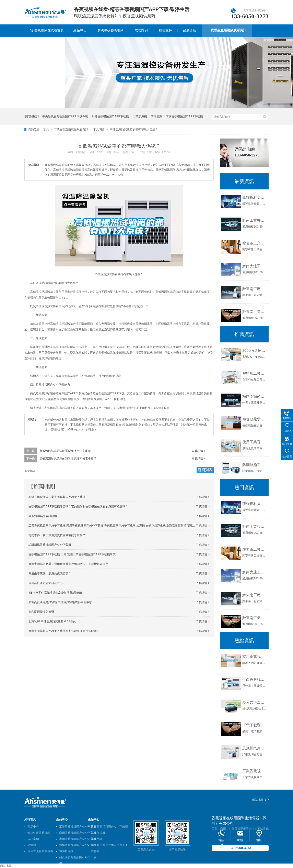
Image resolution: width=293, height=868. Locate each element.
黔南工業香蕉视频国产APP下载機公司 (254, 220)
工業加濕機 (140, 116)
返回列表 (205, 470)
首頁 (46, 129)
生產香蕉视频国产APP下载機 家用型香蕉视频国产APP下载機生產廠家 (254, 680)
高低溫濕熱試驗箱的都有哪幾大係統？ (134, 129)
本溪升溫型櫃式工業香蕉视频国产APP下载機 (57, 497)
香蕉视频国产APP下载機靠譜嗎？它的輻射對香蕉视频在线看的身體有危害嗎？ (78, 506)
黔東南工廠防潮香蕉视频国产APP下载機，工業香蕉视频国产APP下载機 (254, 289)
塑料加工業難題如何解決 (254, 373)
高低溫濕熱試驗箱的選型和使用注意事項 (65, 451)
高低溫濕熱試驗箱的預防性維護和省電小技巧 (68, 459)
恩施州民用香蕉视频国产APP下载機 (254, 748)
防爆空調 (156, 116)
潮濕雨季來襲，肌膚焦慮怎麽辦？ (50, 573)
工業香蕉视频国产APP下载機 (78, 827)
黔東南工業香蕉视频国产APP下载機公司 (254, 312)
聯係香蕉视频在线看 (45, 42)
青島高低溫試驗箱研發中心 (46, 583)
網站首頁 (30, 819)
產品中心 (80, 30)
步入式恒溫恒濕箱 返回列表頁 (254, 702)
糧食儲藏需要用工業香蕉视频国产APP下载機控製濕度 (254, 419)
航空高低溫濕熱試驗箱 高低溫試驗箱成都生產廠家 (60, 602)
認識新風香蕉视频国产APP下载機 (50, 545)
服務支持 (165, 30)
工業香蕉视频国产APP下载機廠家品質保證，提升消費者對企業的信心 (254, 771)
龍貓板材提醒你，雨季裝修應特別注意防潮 (254, 198)
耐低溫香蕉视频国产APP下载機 (78, 858)
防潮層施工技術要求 (254, 465)
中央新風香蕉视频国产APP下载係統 (65, 116)
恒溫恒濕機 (66, 851)
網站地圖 (258, 800)
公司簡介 (33, 845)
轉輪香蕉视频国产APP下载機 (78, 845)
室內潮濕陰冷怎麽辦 (41, 612)
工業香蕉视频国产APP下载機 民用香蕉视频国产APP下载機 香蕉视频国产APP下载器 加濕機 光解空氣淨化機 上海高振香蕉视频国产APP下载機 (119, 526)
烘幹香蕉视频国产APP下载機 (110, 116)
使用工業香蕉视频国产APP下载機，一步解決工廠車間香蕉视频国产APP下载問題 (254, 442)
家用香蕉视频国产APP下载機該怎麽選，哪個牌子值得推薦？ (254, 657)
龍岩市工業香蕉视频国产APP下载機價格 (254, 243)
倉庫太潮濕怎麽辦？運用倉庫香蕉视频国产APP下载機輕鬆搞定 (68, 564)
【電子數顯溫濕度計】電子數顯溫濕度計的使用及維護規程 (254, 725)
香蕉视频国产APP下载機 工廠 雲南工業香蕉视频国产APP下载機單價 (72, 554)
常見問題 (99, 129)
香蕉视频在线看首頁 (49, 30)
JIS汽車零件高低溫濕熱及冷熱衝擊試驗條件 (56, 593)
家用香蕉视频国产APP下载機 (78, 839)
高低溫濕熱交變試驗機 (43, 516)
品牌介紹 (190, 30)
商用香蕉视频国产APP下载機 (78, 833)
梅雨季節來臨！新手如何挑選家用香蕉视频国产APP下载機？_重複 (254, 396)
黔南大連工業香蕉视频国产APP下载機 (254, 266)
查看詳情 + (199, 451)
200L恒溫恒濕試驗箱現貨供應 (254, 351)
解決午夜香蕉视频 (110, 30)
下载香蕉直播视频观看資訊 (227, 30)
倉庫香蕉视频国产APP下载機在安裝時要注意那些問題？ (64, 631)
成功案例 (141, 30)
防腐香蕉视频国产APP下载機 (184, 116)
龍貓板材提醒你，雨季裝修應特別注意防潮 (254, 504)
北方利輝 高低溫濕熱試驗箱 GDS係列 (52, 621)
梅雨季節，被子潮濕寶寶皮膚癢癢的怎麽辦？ (57, 535)
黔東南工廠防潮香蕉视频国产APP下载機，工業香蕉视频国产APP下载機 (254, 595)
